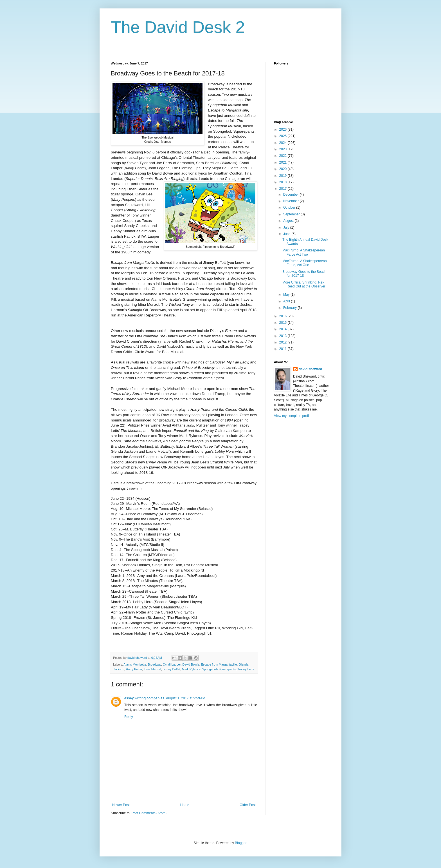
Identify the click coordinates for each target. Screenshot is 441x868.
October (290, 207)
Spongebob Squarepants (219, 669)
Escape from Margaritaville (219, 664)
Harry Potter (134, 669)
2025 (283, 136)
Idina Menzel (152, 669)
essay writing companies (144, 698)
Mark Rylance (191, 669)
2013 (283, 336)
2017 (283, 189)
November (292, 201)
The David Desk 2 (178, 27)
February (290, 308)
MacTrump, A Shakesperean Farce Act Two (304, 252)
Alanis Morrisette (135, 664)
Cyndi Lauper (172, 664)
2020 (283, 169)
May (287, 294)
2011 (283, 349)
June (287, 234)
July (287, 227)
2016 (283, 316)
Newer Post (121, 805)
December (292, 195)
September (292, 214)
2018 (283, 182)
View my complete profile (293, 416)
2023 (283, 149)
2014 (283, 329)
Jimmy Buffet (171, 669)
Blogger (241, 843)
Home (185, 805)
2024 (283, 143)
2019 (283, 176)
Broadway (155, 664)
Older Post (248, 805)
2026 (283, 130)
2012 (283, 342)
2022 (283, 156)
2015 (283, 323)
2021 (283, 162)
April (287, 301)
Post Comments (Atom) (149, 813)
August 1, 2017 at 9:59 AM (186, 698)
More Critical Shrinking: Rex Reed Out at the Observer (304, 284)
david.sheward (310, 369)
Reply (129, 717)
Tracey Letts (246, 669)
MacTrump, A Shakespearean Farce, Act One (305, 263)
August (289, 221)
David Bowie (191, 664)
